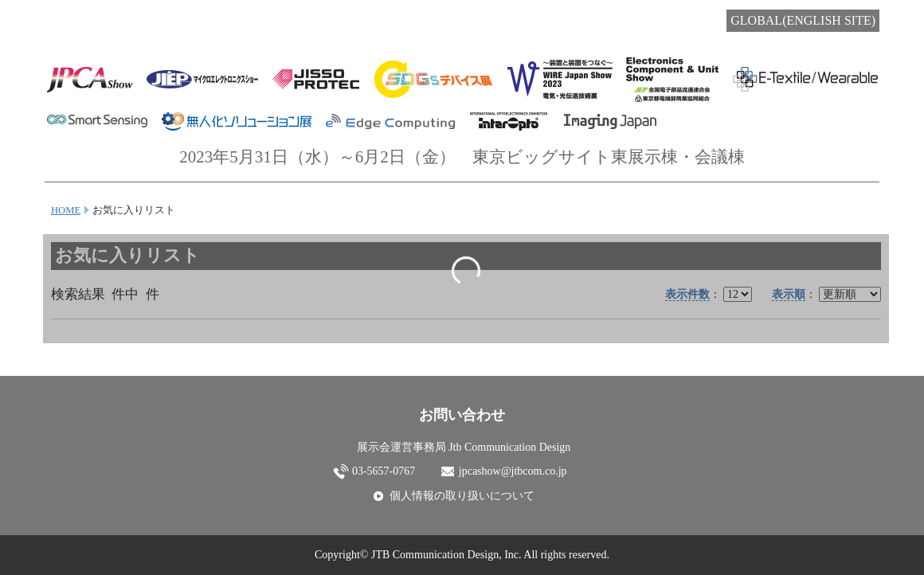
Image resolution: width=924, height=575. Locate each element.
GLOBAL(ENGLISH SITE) (803, 20)
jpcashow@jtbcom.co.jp (513, 471)
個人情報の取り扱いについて (462, 496)
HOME (66, 210)
